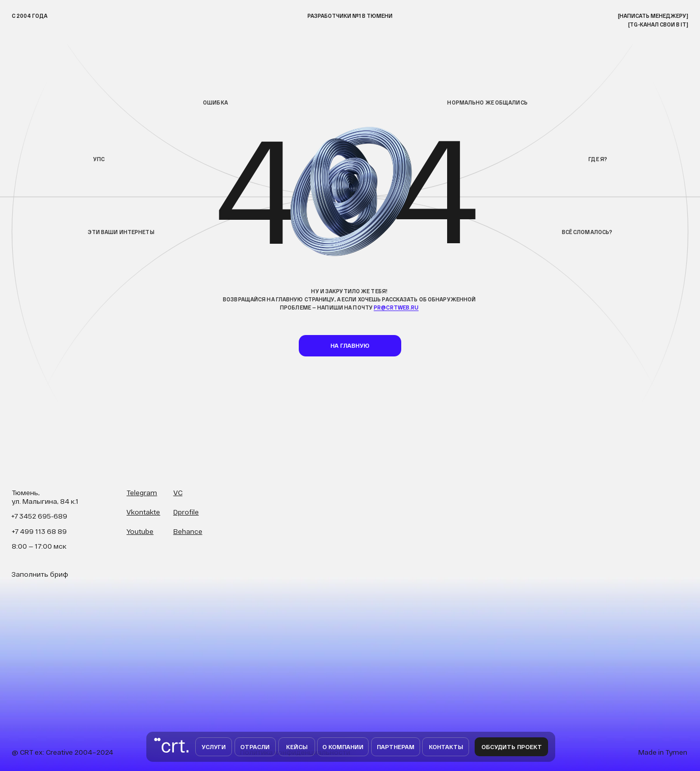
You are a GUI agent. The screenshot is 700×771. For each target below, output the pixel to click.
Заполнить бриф (40, 574)
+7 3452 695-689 (39, 516)
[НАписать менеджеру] (653, 16)
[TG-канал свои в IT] (658, 24)
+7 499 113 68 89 (39, 531)
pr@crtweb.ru (396, 307)
